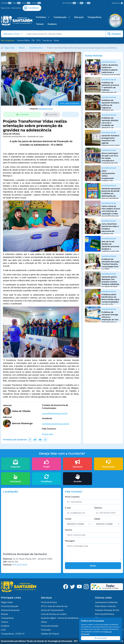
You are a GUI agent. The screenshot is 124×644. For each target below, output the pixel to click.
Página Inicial (9, 48)
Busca (26, 3)
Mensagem (70, 541)
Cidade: (97, 519)
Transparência (94, 17)
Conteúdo (6, 3)
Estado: (68, 519)
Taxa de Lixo (47, 40)
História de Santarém (10, 610)
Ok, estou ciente (101, 638)
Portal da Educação (10, 606)
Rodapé (36, 3)
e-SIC (3, 630)
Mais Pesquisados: (8, 40)
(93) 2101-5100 (20, 565)
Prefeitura (43, 17)
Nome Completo (72, 497)
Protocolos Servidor (50, 626)
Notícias (23, 48)
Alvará (56, 40)
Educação (79, 17)
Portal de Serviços (49, 602)
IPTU (39, 40)
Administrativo (16, 8)
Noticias (5, 614)
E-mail (68, 508)
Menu (17, 3)
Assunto (69, 530)
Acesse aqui (47, 434)
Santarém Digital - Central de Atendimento (60, 618)
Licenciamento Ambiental (106, 602)
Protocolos (46, 630)
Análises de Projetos (50, 634)
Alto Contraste (69, 3)
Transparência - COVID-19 (13, 634)
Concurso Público (23, 40)
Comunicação (62, 17)
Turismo (40, 24)
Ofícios (44, 622)
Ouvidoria (52, 24)
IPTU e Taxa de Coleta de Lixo (54, 606)
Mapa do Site (5, 8)
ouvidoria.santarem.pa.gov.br (56, 424)
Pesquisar (114, 34)
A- (88, 3)
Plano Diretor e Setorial (105, 606)
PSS (33, 40)
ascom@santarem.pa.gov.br (55, 413)
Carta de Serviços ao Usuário (54, 614)
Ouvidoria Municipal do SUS (107, 610)
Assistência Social (37, 48)
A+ (80, 3)
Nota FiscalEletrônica (105, 614)
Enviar (93, 566)
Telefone (98, 508)
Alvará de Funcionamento (52, 610)
